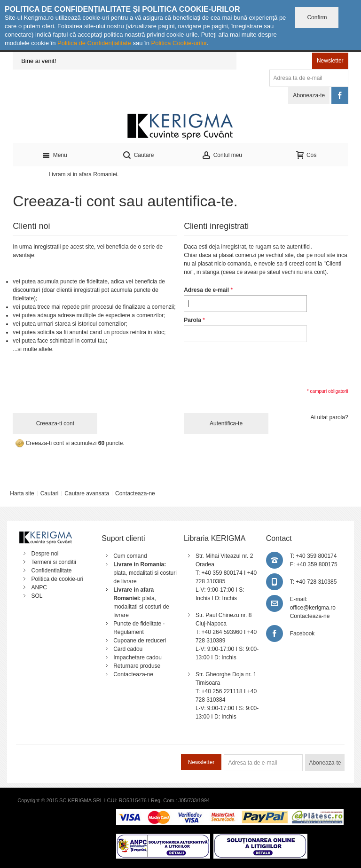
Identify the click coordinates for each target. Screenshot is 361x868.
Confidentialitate (51, 571)
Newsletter (330, 61)
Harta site (22, 493)
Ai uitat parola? (330, 417)
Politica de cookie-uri (57, 579)
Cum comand (130, 556)
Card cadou (128, 649)
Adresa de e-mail (206, 290)
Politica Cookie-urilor (179, 43)
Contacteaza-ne (135, 493)
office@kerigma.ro (313, 608)
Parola (192, 320)
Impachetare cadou (137, 657)
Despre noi (45, 554)
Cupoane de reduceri (140, 641)
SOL (37, 596)
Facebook (302, 633)
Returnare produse (137, 666)
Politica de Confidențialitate (94, 43)
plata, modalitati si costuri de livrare (145, 573)
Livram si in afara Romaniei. (84, 174)
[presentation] (255, 364)
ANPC (39, 587)
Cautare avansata (87, 493)
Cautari (50, 493)
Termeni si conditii (53, 562)
